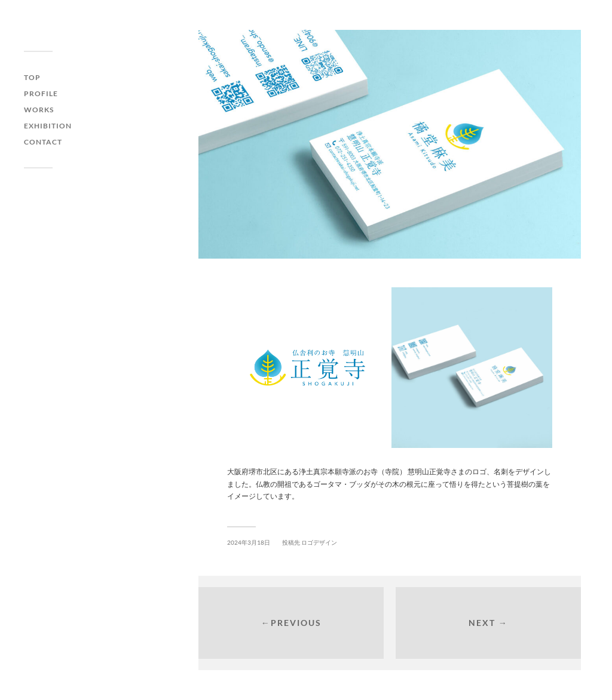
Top (32, 77)
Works (39, 110)
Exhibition (48, 126)
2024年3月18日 (249, 542)
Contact (43, 142)
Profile (41, 93)
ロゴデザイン (319, 542)
